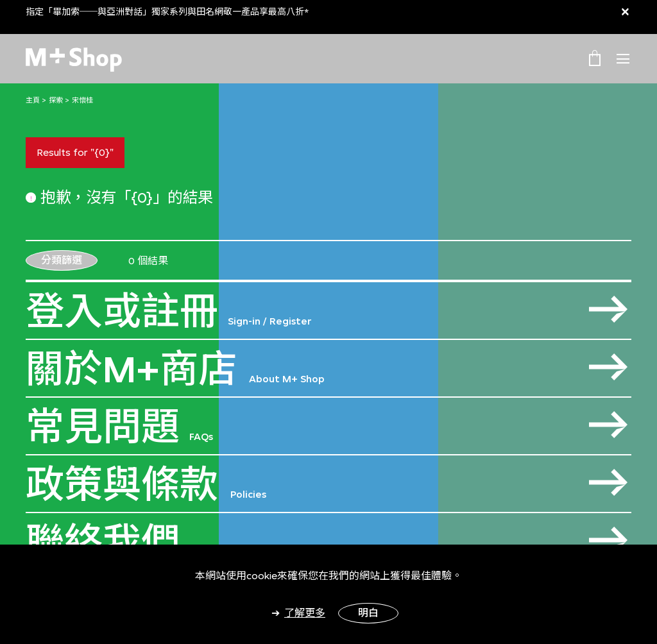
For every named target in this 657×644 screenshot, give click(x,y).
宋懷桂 (82, 100)
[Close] (625, 11)
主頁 (33, 100)
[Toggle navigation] (623, 59)
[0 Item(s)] (595, 58)
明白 (368, 613)
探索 (56, 100)
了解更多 (305, 613)
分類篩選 (62, 260)
